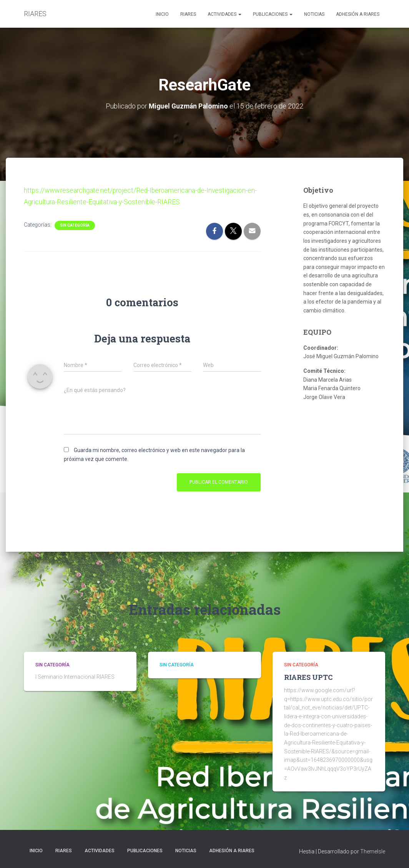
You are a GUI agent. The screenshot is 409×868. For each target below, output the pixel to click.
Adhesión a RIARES (358, 14)
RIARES (188, 14)
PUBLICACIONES (273, 14)
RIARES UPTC (308, 677)
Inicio (162, 14)
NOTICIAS (314, 14)
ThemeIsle (373, 851)
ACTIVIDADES (224, 14)
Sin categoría (75, 225)
